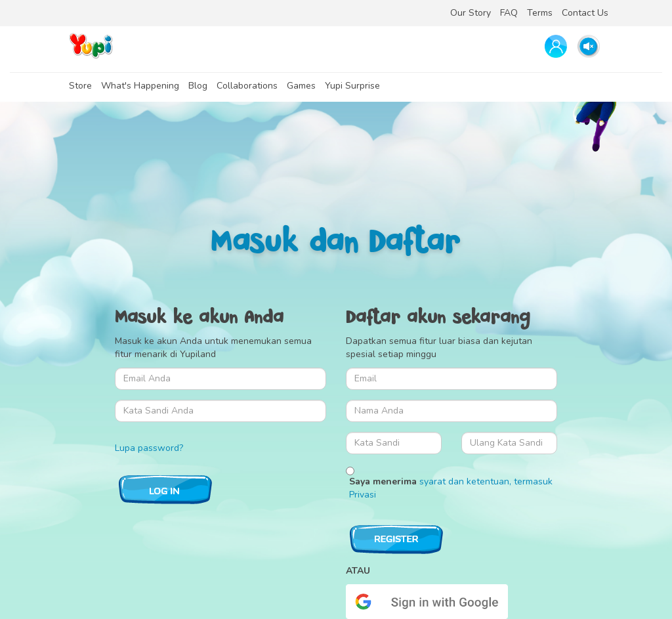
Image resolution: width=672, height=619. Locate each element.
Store (80, 86)
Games (301, 86)
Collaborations (247, 86)
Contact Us (585, 13)
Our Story (471, 13)
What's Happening (140, 86)
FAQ (509, 13)
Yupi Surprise (352, 86)
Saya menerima (451, 488)
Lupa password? (149, 448)
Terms (540, 13)
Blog (198, 86)
